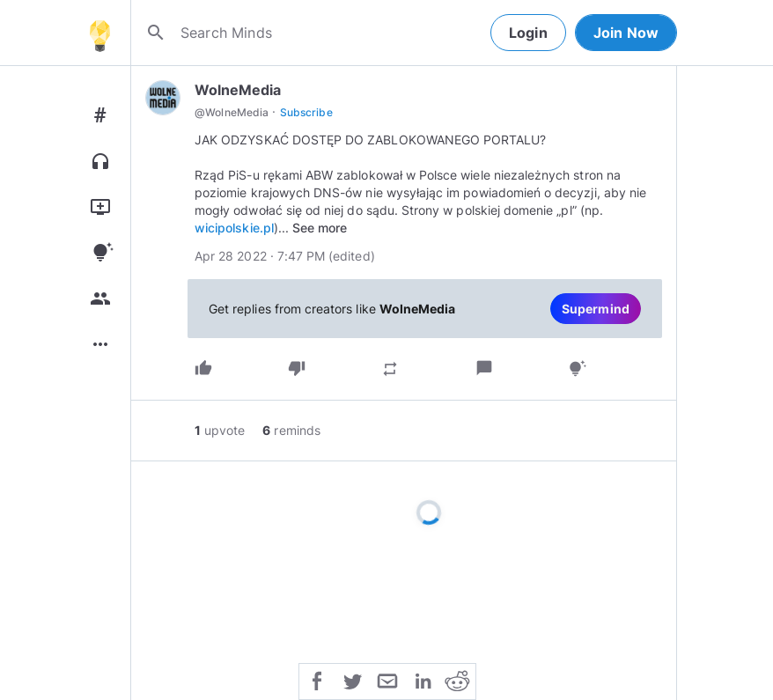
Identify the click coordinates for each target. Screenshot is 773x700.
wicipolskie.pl (234, 228)
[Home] (99, 33)
